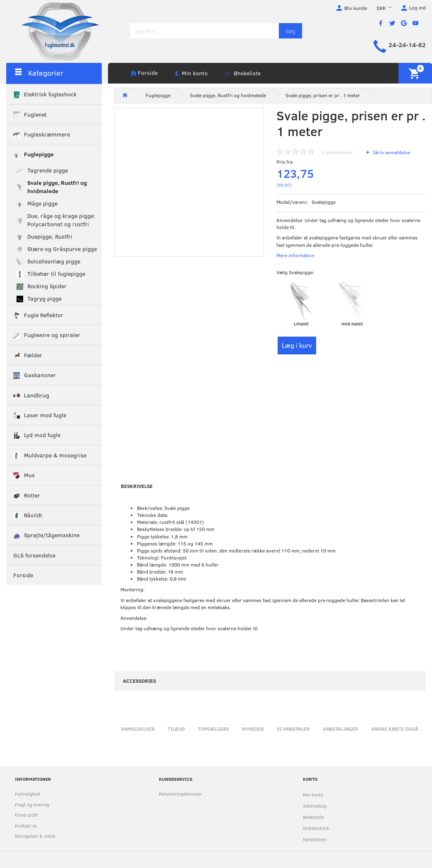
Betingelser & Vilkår (35, 836)
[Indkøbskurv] (415, 73)
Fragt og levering (32, 805)
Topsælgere (214, 729)
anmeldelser (337, 152)
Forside (148, 73)
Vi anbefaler (293, 729)
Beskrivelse (137, 486)
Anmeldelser (138, 729)
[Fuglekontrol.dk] (54, 31)
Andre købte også (395, 729)
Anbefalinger (341, 729)
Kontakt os (26, 826)
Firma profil (26, 815)
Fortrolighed (27, 794)
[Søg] (290, 31)
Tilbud (176, 729)
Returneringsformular (180, 794)
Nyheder (253, 729)
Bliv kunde (356, 8)
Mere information (295, 255)
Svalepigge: (295, 272)
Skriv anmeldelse (391, 152)
